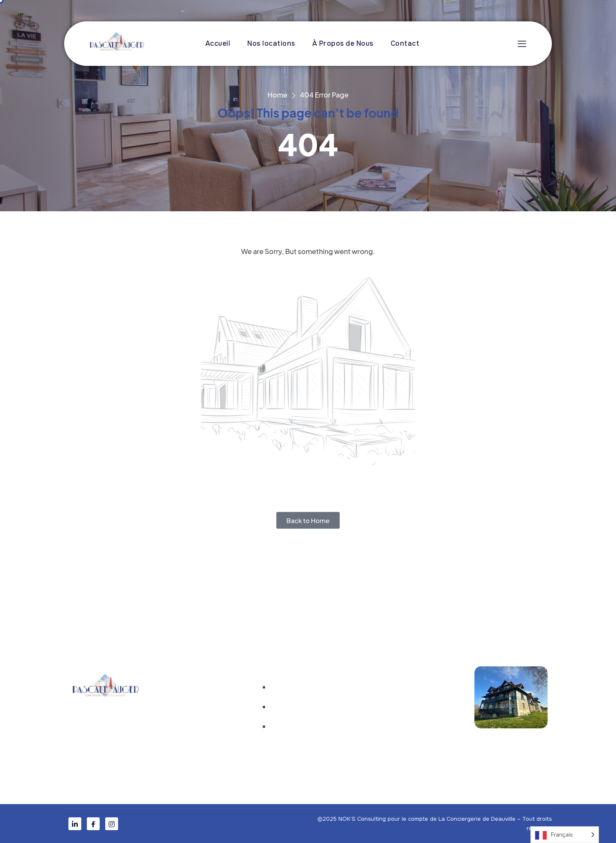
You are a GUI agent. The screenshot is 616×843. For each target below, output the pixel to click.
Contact (405, 43)
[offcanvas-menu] (520, 44)
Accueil (218, 43)
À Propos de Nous (343, 43)
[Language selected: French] (565, 835)
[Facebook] (93, 824)
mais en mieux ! (409, 605)
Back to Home (308, 520)
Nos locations (271, 43)
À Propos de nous (194, 709)
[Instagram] (112, 824)
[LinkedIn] (75, 824)
